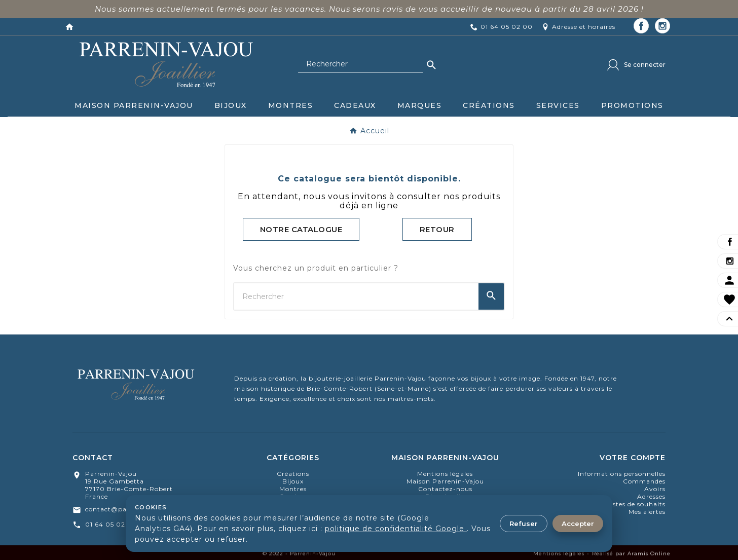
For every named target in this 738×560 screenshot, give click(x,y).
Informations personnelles (622, 474)
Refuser (524, 524)
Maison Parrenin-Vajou (445, 481)
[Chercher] (360, 64)
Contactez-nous (445, 489)
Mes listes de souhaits (630, 504)
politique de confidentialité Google (396, 529)
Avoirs (655, 489)
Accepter (578, 524)
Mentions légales (445, 474)
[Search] (431, 65)
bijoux (293, 481)
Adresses (651, 496)
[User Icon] (636, 65)
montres (293, 489)
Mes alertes (647, 512)
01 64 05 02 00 (111, 524)
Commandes (644, 481)
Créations (293, 474)
